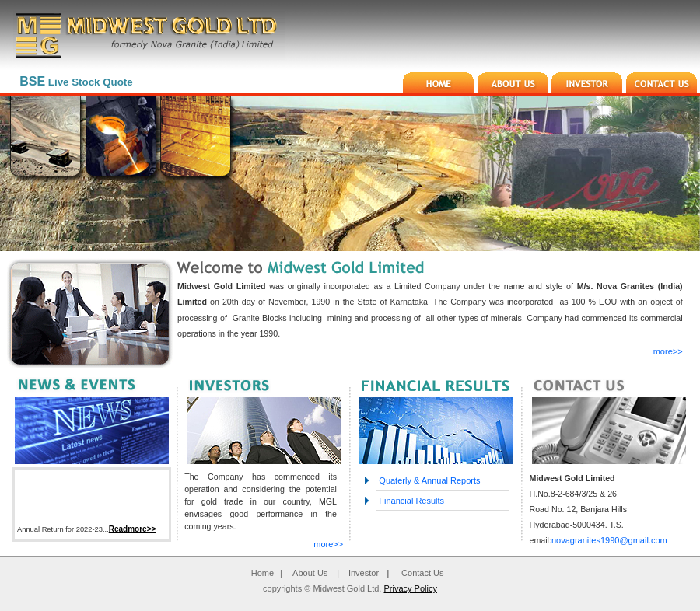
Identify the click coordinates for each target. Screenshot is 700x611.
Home (262, 573)
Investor (364, 573)
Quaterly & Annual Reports (428, 480)
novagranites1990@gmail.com (609, 540)
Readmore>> (133, 531)
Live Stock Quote (76, 82)
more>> (668, 351)
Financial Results (410, 501)
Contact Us (422, 573)
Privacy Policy (410, 588)
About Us (310, 573)
